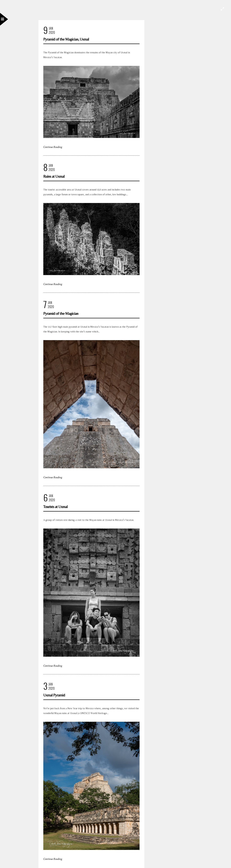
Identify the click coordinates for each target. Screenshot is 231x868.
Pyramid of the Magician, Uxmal (66, 39)
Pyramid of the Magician (61, 313)
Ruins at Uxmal (54, 176)
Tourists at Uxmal (55, 507)
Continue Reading (53, 147)
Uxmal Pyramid (54, 695)
